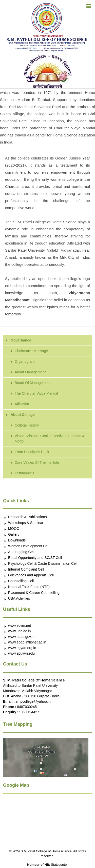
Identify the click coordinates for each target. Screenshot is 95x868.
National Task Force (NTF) (29, 587)
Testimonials (24, 473)
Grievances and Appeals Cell (31, 575)
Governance (21, 340)
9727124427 (29, 712)
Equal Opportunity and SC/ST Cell (35, 558)
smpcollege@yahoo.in (33, 701)
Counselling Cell (21, 581)
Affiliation (22, 404)
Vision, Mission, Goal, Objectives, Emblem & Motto (50, 439)
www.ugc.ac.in (19, 631)
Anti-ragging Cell (21, 552)
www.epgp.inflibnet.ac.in (27, 642)
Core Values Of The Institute (37, 462)
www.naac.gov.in (21, 637)
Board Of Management (33, 383)
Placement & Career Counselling (34, 593)
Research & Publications (27, 517)
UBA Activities (19, 598)
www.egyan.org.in (22, 648)
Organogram (25, 361)
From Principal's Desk (32, 452)
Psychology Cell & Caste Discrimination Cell (43, 563)
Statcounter (59, 865)
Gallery (14, 534)
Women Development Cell (29, 546)
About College (23, 415)
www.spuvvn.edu (21, 653)
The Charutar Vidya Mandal (36, 393)
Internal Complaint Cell (26, 569)
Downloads (17, 540)
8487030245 (27, 707)
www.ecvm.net (20, 625)
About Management (30, 372)
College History (27, 425)
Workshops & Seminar (26, 523)
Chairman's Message (31, 351)
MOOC (14, 529)
